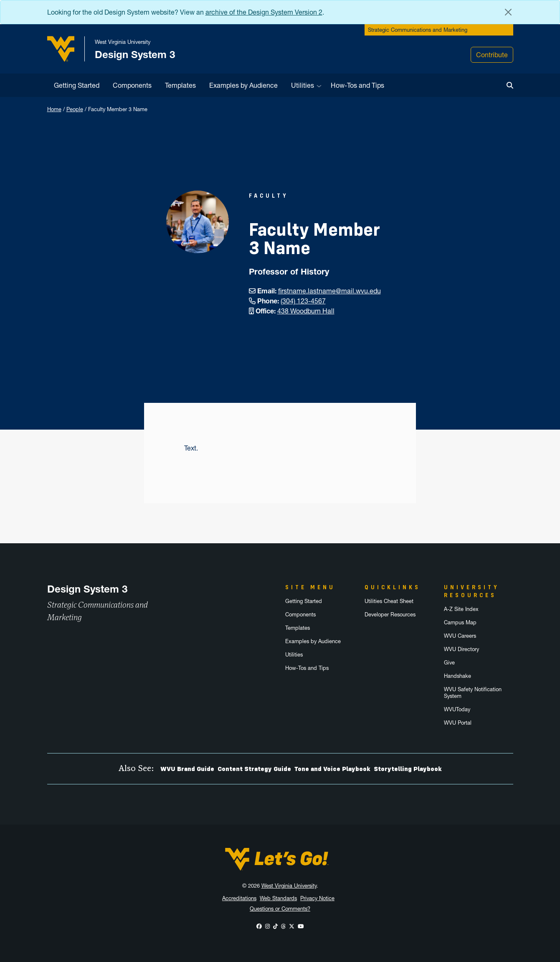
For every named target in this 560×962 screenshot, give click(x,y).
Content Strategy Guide (254, 769)
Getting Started (77, 85)
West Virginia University (289, 886)
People (75, 109)
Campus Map (460, 622)
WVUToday (457, 709)
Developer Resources (390, 615)
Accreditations (239, 898)
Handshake (457, 676)
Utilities (303, 85)
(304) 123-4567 (303, 301)
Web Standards (278, 898)
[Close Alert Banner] (508, 12)
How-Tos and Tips (357, 85)
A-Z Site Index (461, 609)
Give (449, 663)
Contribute (492, 55)
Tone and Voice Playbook (332, 769)
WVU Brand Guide (187, 769)
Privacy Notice (317, 898)
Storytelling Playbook (408, 769)
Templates (180, 85)
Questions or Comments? (280, 909)
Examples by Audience (243, 85)
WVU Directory (461, 649)
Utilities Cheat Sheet (389, 601)
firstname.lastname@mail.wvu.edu (329, 291)
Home (54, 109)
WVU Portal (458, 723)
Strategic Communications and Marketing (418, 30)
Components (132, 85)
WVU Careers (460, 636)
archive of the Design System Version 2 (264, 12)
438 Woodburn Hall (306, 311)
